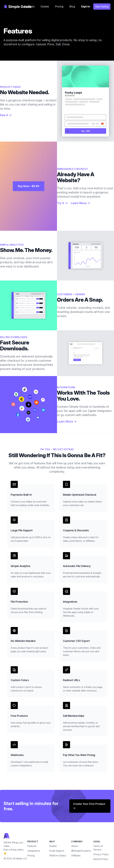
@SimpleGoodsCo (81, 851)
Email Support (57, 851)
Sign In (85, 6)
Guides (45, 6)
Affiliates (76, 856)
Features (32, 846)
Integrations (34, 851)
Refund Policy (101, 859)
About (75, 846)
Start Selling (102, 7)
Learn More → (80, 203)
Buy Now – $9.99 (29, 186)
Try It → (62, 203)
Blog (72, 6)
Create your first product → (89, 806)
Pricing (59, 6)
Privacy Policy (101, 854)
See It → (6, 115)
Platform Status (58, 856)
